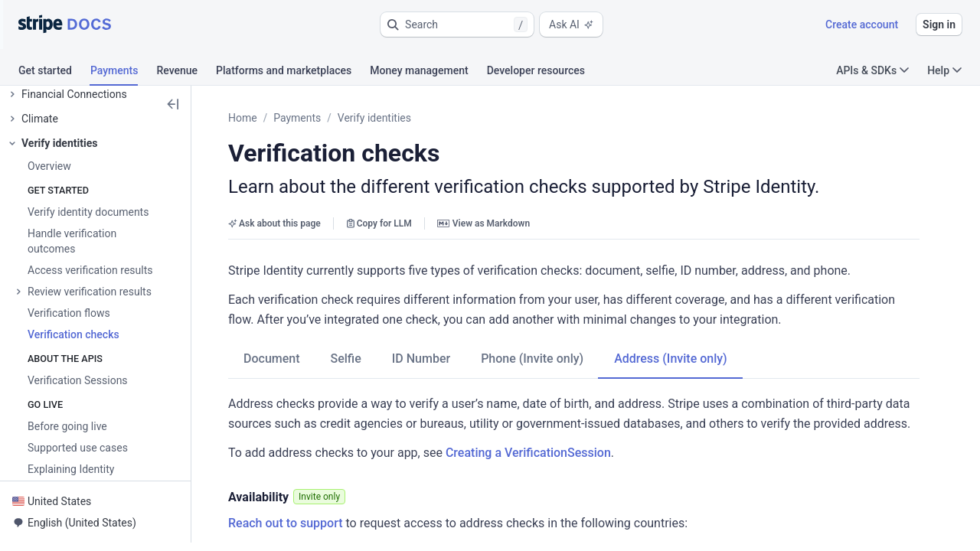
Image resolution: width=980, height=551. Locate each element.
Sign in (939, 24)
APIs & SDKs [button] (872, 70)
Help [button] (944, 70)
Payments (297, 118)
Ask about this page (274, 223)
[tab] (54, 73)
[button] (457, 24)
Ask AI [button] (571, 24)
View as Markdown (483, 223)
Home (243, 118)
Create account (862, 24)
